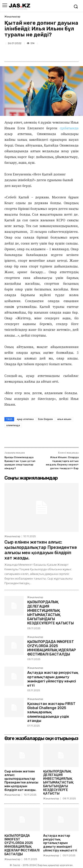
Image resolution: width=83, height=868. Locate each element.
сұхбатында (69, 128)
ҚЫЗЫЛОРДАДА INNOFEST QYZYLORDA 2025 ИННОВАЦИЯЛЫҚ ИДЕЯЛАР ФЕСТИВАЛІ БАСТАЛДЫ (52, 648)
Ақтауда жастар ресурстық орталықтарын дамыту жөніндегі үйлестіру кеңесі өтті (53, 679)
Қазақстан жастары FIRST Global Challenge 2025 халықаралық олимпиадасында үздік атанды (51, 712)
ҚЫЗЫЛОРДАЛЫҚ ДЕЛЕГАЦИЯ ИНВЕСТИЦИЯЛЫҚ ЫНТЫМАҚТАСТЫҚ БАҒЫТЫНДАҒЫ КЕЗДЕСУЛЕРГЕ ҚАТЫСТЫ (50, 613)
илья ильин (64, 419)
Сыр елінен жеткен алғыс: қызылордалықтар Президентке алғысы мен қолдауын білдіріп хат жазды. (41, 550)
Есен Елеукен (45, 419)
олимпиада (13, 425)
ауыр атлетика (25, 419)
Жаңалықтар (12, 17)
